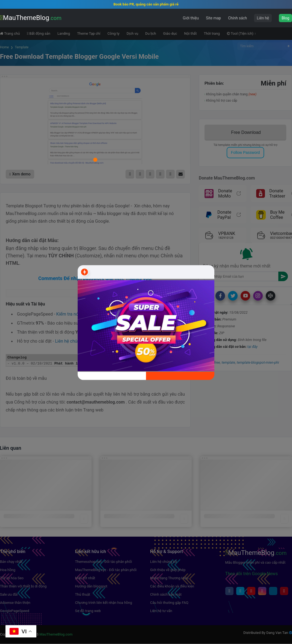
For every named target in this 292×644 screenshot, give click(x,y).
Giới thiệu (191, 18)
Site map (213, 18)
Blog (285, 18)
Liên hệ (263, 18)
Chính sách (237, 18)
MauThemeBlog (31, 18)
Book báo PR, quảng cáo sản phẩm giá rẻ (146, 4)
